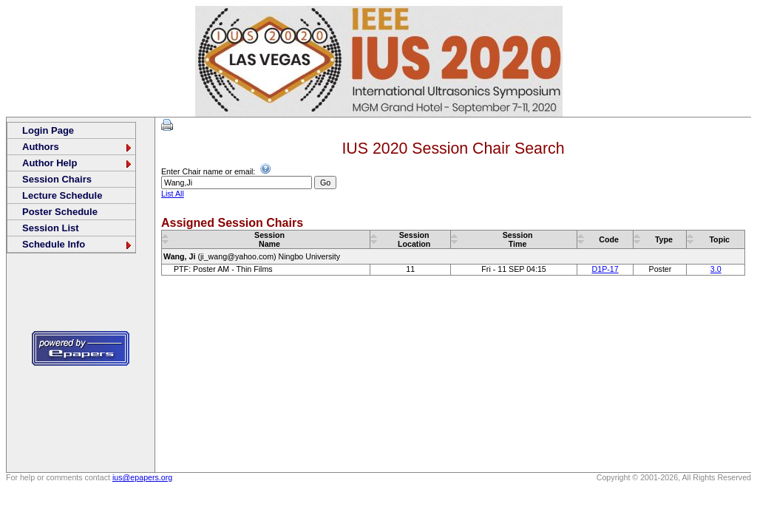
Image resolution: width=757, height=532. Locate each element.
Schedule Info (78, 244)
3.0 (716, 269)
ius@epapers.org (142, 477)
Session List (51, 228)
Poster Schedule (60, 212)
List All (173, 194)
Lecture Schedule (62, 195)
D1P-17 (605, 269)
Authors (78, 147)
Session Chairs (57, 179)
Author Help (78, 163)
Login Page (48, 130)
